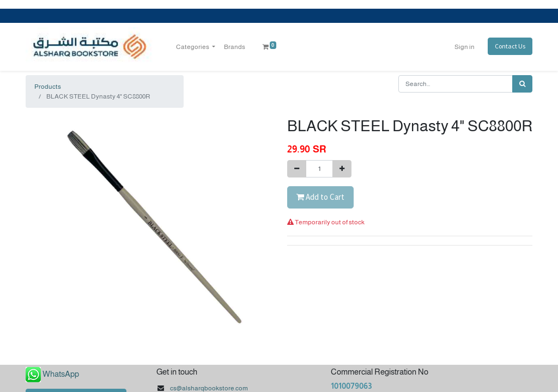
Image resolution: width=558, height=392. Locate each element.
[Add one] (342, 169)
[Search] (522, 84)
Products (48, 87)
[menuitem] (235, 47)
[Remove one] (297, 169)
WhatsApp (61, 374)
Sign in (465, 47)
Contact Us (510, 46)
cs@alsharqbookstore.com (209, 388)
